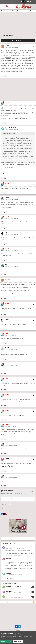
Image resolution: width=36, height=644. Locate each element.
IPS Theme (11, 629)
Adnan (9, 575)
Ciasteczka (25, 629)
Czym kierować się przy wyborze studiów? (24, 37)
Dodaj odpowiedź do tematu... (10, 499)
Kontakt (20, 629)
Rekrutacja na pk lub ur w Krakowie (13, 587)
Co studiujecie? (9, 591)
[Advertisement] (18, 23)
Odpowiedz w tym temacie (18, 41)
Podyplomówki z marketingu (7, 467)
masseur (5, 37)
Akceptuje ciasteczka (6, 642)
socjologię (22, 284)
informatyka (12, 60)
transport (15, 114)
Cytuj (5, 76)
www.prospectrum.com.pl (7, 294)
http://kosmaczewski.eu (7, 174)
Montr (9, 560)
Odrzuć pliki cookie (18, 642)
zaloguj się (8, 493)
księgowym (8, 54)
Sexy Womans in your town (11, 547)
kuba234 (7, 588)
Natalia (7, 593)
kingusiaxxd (8, 597)
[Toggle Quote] (3, 134)
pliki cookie (17, 635)
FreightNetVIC (11, 548)
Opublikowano (11, 47)
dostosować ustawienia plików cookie (14, 636)
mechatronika (8, 57)
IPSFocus (16, 629)
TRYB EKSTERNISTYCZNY (11, 596)
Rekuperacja (8, 559)
